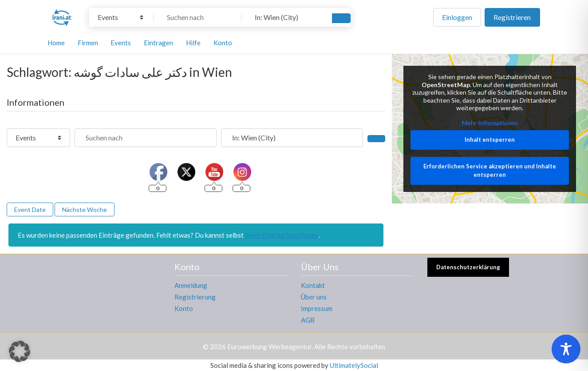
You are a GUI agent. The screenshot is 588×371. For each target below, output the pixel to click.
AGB (308, 320)
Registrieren (512, 17)
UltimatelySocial (354, 365)
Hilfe (193, 43)
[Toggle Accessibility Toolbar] (566, 349)
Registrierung (195, 297)
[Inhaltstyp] (120, 17)
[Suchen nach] (198, 17)
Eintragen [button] (158, 43)
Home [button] (56, 43)
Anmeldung (191, 285)
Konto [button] (223, 43)
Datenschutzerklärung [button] (468, 267)
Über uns (314, 297)
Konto (184, 308)
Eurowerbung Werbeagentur (269, 347)
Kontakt (313, 285)
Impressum (317, 308)
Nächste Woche (85, 209)
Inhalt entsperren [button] (490, 140)
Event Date (30, 209)
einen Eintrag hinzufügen (282, 235)
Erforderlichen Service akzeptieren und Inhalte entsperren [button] (490, 171)
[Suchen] (341, 18)
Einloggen (457, 17)
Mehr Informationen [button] (490, 123)
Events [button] (121, 43)
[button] (20, 351)
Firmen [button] (88, 43)
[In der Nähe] (286, 17)
